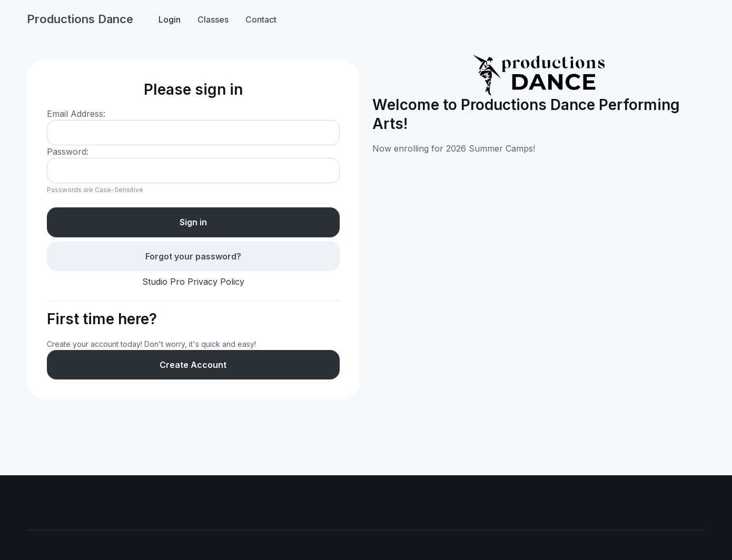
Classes (213, 19)
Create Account (193, 365)
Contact (261, 19)
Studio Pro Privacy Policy (193, 282)
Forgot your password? (193, 256)
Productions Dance (80, 19)
